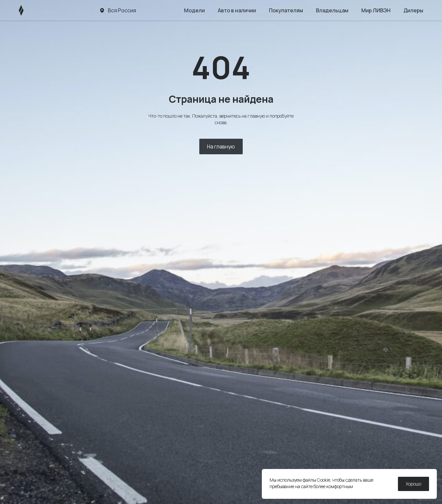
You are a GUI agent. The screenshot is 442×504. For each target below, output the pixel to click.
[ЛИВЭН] (34, 10)
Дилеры (413, 10)
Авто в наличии (237, 10)
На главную (221, 147)
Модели (194, 10)
